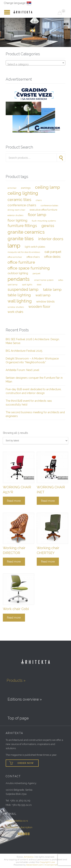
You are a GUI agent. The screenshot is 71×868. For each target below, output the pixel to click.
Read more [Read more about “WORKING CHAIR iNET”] (48, 501)
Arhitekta (29, 857)
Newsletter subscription (19, 827)
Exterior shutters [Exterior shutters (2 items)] (15, 215)
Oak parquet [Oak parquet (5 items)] (53, 252)
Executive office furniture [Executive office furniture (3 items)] (43, 210)
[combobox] (35, 63)
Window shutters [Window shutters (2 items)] (16, 307)
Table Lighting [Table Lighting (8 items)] (19, 295)
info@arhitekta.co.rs (17, 821)
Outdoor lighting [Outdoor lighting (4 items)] (18, 273)
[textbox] (35, 64)
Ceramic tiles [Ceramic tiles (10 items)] (19, 200)
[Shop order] (35, 441)
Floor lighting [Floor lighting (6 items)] (17, 220)
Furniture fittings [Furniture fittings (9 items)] (22, 226)
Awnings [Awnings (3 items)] (26, 188)
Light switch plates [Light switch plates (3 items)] (35, 247)
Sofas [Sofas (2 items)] (61, 280)
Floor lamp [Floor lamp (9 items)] (37, 215)
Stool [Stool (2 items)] (39, 285)
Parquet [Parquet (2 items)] (36, 273)
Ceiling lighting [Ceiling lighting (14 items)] (23, 193)
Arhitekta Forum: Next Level (22, 370)
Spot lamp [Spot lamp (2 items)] (12, 285)
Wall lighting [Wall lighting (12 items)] (20, 301)
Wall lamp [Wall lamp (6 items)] (43, 295)
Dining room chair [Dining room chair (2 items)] (16, 210)
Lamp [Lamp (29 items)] (14, 246)
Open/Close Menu (4, 12)
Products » (16, 680)
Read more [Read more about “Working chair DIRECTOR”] (14, 562)
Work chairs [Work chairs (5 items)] (15, 312)
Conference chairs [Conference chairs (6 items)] (22, 205)
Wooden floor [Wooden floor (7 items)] (39, 307)
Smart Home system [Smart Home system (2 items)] (44, 280)
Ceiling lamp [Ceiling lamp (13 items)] (48, 187)
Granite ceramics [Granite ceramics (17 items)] (26, 232)
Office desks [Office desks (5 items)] (52, 257)
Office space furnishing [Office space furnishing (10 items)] (29, 268)
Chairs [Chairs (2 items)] (39, 200)
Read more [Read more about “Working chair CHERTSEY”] (48, 562)
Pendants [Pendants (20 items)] (19, 279)
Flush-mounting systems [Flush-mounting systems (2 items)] (44, 221)
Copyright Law (47, 862)
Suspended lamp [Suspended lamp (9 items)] (23, 289)
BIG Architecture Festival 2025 (24, 351)
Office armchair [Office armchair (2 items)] (15, 257)
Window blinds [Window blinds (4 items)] (45, 301)
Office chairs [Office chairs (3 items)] (33, 257)
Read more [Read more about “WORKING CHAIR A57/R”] (14, 501)
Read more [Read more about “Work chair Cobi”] (14, 618)
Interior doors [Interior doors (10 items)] (51, 239)
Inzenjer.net (51, 865)
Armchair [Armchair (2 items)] (12, 188)
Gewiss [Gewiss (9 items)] (48, 226)
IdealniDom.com (35, 865)
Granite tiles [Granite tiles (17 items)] (21, 239)
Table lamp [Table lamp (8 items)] (52, 290)
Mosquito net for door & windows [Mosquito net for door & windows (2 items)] (24, 252)
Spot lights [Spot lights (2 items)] (27, 285)
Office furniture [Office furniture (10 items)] (21, 262)
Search (61, 158)
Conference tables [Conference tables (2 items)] (49, 205)
